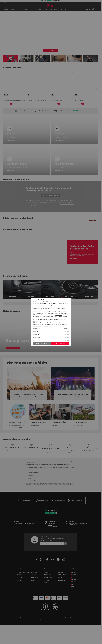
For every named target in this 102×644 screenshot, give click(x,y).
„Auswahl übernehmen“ (62, 320)
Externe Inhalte (36, 340)
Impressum (48, 326)
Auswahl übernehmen (42, 344)
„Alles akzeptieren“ (59, 315)
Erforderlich (36, 329)
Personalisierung (37, 337)
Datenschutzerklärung (37, 326)
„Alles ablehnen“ (55, 310)
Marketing (35, 334)
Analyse (35, 331)
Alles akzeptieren (60, 344)
